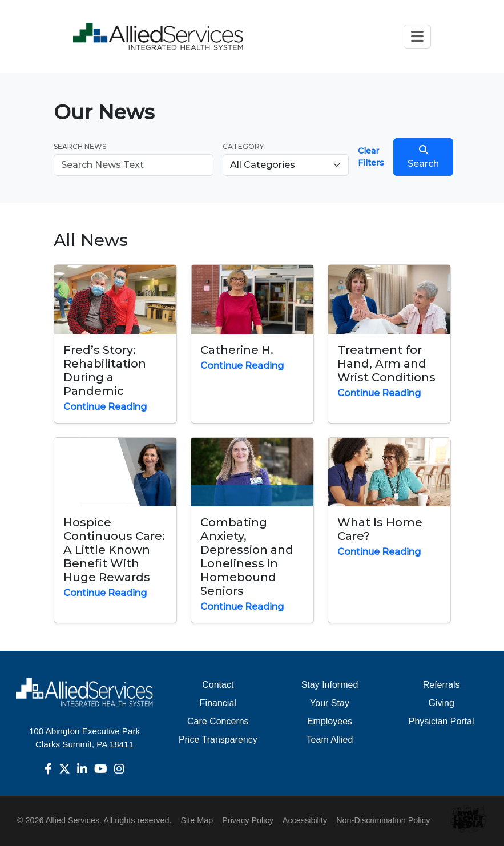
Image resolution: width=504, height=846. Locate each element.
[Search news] (134, 165)
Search (423, 157)
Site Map (197, 820)
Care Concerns (218, 721)
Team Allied (330, 740)
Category (243, 146)
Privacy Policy (248, 820)
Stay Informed (330, 685)
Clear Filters (371, 157)
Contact (218, 685)
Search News (80, 146)
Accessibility (305, 820)
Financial (218, 703)
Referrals (441, 685)
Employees (330, 721)
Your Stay (330, 703)
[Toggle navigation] (417, 36)
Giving (441, 703)
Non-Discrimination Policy (383, 820)
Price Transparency (218, 740)
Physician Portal (441, 721)
